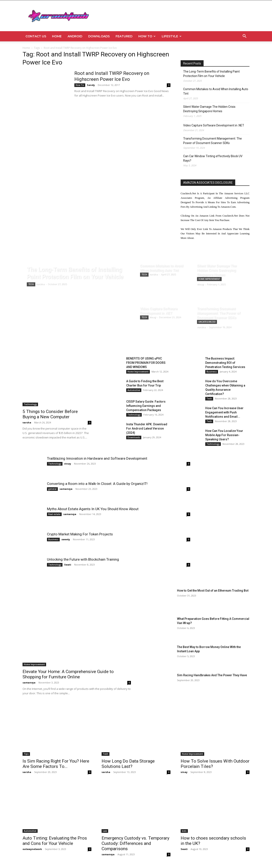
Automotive (134, 390)
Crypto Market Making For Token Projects (80, 534)
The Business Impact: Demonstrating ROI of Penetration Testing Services (225, 363)
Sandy (91, 85)
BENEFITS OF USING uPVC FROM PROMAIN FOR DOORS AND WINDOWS (146, 363)
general (52, 489)
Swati (68, 565)
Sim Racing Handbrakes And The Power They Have (212, 675)
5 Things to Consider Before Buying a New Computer (50, 414)
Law (105, 831)
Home (57, 36)
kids (184, 831)
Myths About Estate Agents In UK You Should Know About (93, 509)
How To (147, 36)
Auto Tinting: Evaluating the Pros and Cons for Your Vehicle (55, 841)
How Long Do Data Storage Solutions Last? (128, 764)
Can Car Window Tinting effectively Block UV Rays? (213, 158)
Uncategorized (207, 322)
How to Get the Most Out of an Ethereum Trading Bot (213, 591)
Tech (31, 284)
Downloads (99, 36)
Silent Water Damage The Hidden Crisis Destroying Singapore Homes (209, 109)
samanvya (66, 489)
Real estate (54, 514)
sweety (66, 539)
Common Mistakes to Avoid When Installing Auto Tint (216, 91)
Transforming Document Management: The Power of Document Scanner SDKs (212, 141)
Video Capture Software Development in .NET (214, 125)
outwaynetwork (32, 849)
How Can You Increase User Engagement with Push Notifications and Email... (224, 412)
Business (212, 372)
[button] (244, 37)
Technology (30, 404)
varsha (27, 422)
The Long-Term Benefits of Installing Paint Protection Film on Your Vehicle (211, 74)
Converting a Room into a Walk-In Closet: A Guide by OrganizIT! (97, 484)
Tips (26, 754)
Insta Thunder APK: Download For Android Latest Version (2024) (147, 428)
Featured (124, 36)
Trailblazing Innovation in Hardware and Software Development (97, 458)
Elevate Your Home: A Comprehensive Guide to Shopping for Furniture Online (68, 674)
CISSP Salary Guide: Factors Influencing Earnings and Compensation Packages (146, 406)
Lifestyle (172, 36)
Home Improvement (209, 279)
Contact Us (36, 36)
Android (75, 36)
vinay (68, 464)
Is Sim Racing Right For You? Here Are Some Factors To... (56, 764)
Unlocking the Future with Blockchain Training (83, 559)
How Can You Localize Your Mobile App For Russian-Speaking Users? (224, 435)
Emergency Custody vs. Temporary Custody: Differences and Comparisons (135, 843)
